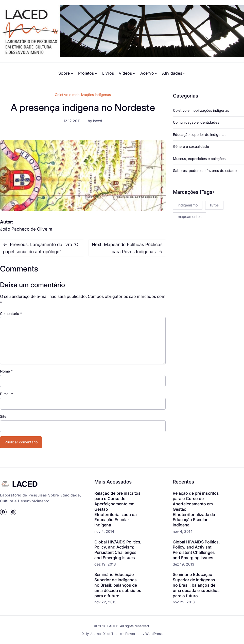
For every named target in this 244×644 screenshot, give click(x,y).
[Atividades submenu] (184, 73)
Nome (6, 371)
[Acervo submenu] (156, 73)
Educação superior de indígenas (200, 134)
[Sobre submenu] (72, 73)
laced (98, 121)
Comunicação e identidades (196, 122)
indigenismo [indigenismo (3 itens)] (188, 205)
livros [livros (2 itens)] (214, 205)
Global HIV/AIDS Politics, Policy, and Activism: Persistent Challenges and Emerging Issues (118, 550)
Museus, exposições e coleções (199, 159)
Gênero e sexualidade (191, 146)
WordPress (154, 634)
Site (3, 416)
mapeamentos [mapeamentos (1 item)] (190, 216)
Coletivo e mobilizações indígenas (83, 95)
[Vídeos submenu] (134, 73)
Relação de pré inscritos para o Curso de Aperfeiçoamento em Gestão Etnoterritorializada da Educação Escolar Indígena (117, 509)
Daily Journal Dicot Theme (102, 634)
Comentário (11, 313)
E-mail (6, 394)
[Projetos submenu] (96, 73)
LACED (25, 484)
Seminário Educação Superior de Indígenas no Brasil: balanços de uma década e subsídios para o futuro (118, 585)
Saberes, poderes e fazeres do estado (205, 171)
